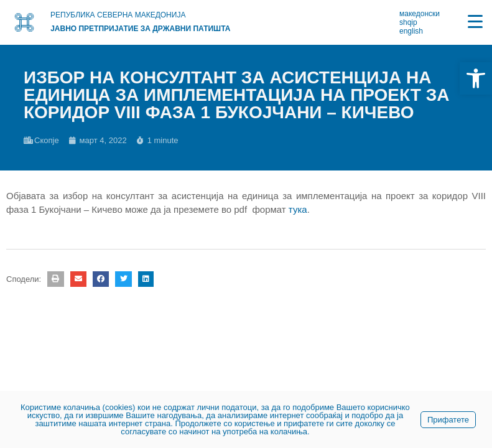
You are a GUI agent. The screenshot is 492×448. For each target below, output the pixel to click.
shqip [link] (408, 22)
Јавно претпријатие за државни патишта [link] (140, 29)
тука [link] (298, 209)
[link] (476, 78)
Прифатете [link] (448, 420)
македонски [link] (420, 14)
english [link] (411, 31)
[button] (55, 279)
